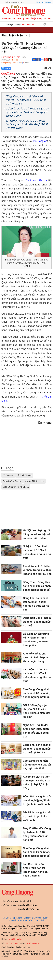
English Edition (43, 2)
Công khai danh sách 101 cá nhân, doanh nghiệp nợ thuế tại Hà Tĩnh (36, 604)
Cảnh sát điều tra (36, 180)
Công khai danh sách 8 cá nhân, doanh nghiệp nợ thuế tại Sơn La (37, 749)
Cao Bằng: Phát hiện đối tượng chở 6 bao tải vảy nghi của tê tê (37, 765)
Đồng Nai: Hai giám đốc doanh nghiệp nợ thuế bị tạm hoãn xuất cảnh (37, 800)
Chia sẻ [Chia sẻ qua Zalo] (6, 68)
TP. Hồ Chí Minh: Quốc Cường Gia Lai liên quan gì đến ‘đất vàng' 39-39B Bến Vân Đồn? (27, 124)
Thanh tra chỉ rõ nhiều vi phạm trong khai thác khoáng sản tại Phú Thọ (37, 570)
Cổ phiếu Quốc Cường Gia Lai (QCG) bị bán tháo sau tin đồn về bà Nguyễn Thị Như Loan (27, 112)
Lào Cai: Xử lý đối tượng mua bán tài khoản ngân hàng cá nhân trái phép (35, 870)
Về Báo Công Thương (13, 918)
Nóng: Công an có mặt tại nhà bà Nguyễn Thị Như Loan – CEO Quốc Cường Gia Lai (26, 100)
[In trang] (50, 68)
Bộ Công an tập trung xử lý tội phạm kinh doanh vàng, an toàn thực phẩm (36, 640)
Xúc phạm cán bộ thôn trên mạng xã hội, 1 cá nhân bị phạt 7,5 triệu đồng (37, 783)
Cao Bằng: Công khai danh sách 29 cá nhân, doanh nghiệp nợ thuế (36, 852)
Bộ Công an (40, 141)
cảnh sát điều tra (24, 475)
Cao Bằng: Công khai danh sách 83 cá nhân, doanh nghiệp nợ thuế (36, 693)
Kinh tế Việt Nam (33, 19)
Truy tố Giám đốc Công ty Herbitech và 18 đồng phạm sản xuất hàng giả (37, 834)
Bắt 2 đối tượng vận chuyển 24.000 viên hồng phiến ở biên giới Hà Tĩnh (36, 711)
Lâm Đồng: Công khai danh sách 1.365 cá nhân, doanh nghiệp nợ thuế (37, 675)
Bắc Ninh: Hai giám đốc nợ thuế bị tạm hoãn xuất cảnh (37, 816)
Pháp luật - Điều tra (14, 35)
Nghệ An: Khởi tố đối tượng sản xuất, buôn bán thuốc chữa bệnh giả (36, 731)
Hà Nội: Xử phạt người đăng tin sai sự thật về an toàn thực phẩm (36, 534)
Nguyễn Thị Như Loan (34, 481)
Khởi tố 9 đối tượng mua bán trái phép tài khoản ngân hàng (36, 657)
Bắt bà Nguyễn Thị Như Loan (16, 487)
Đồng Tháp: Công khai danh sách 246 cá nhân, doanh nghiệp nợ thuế (37, 586)
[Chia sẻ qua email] (46, 68)
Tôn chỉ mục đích (37, 920)
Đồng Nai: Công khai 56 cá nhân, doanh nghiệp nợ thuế (37, 622)
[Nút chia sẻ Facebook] (23, 68)
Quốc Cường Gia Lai (12, 481)
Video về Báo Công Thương (36, 918)
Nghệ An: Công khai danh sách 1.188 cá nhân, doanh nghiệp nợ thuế (37, 552)
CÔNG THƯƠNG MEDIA (12, 19)
